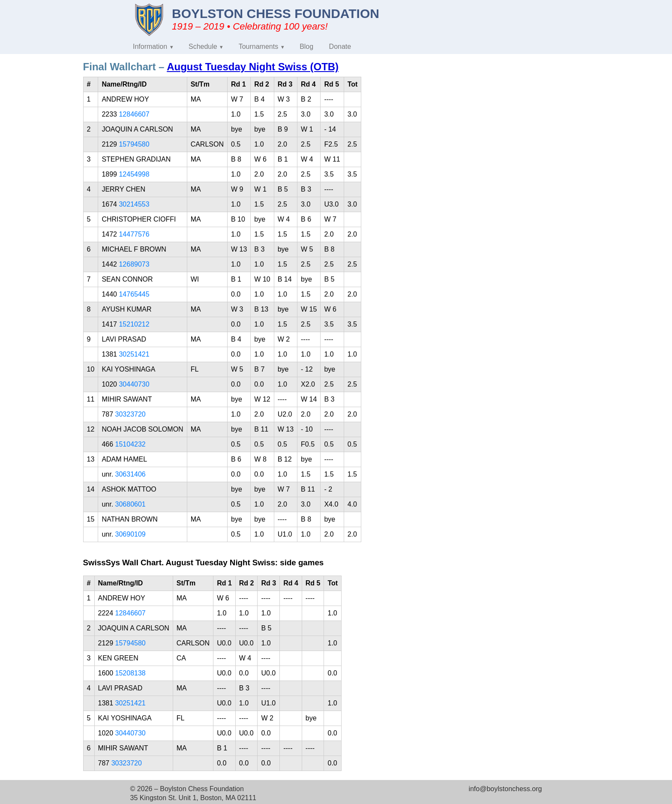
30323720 (130, 414)
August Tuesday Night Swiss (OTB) (253, 67)
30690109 (130, 534)
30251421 (134, 354)
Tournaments (259, 46)
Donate (340, 46)
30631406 (130, 474)
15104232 (130, 444)
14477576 (134, 234)
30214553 (134, 204)
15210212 (134, 324)
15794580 (134, 144)
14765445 (134, 294)
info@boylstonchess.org (505, 789)
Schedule (203, 46)
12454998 (134, 174)
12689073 (134, 264)
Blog (306, 46)
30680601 (130, 504)
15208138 (130, 673)
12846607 (134, 114)
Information (150, 46)
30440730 (134, 384)
